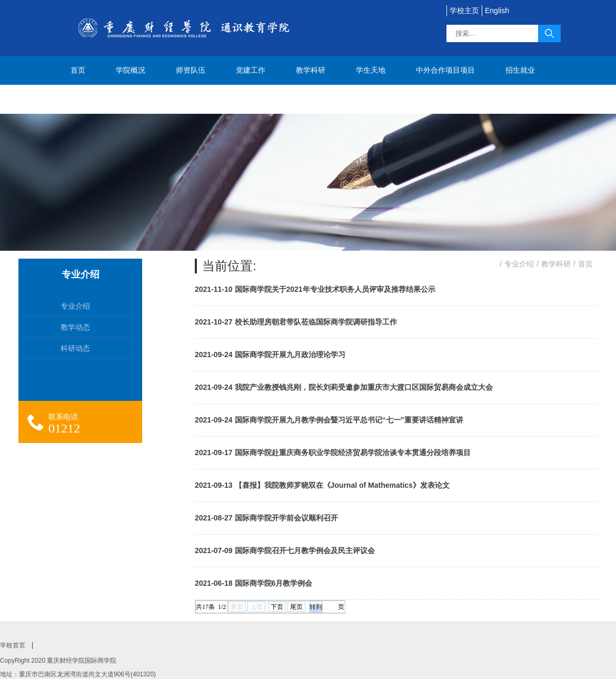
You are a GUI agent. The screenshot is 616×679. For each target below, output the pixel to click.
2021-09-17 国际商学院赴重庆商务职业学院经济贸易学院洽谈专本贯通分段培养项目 (333, 452)
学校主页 (464, 11)
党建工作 (251, 70)
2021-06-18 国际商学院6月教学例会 (254, 583)
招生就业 (520, 70)
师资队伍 (191, 70)
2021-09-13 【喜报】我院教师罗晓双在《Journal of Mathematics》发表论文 (322, 485)
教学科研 (311, 70)
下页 (277, 607)
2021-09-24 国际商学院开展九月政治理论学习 (270, 355)
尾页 (296, 607)
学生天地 (371, 70)
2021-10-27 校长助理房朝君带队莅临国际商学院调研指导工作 (296, 322)
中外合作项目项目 (445, 70)
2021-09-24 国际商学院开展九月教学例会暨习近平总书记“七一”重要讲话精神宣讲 (329, 420)
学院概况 (131, 70)
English (497, 11)
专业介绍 (519, 264)
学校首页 (13, 645)
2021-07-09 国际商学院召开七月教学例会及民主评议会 (285, 550)
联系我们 (85, 99)
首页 (78, 70)
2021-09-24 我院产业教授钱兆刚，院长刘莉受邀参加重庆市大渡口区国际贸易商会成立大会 (344, 387)
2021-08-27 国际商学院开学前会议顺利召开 (266, 518)
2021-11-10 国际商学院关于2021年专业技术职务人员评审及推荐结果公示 (315, 289)
